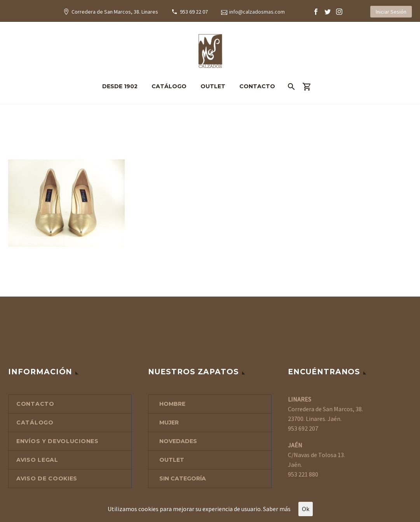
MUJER (169, 422)
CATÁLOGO (169, 86)
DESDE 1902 (120, 86)
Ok (306, 509)
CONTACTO (257, 86)
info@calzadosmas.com (257, 12)
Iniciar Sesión (391, 12)
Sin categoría (183, 478)
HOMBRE (172, 404)
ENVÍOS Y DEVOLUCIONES (58, 441)
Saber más (277, 509)
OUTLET (213, 86)
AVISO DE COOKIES (47, 478)
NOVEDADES (178, 441)
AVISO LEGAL (37, 460)
